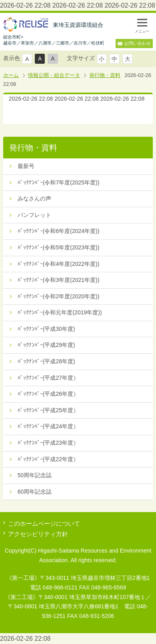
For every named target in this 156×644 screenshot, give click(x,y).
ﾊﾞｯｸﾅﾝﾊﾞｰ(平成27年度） (48, 378)
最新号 (26, 166)
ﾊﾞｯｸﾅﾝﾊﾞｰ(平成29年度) (46, 345)
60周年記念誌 (35, 492)
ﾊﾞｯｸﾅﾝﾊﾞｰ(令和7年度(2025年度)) (59, 182)
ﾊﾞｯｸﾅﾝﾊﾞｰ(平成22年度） (48, 459)
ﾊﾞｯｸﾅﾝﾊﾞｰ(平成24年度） (48, 426)
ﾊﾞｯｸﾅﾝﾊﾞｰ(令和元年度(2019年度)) (60, 312)
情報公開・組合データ (54, 75)
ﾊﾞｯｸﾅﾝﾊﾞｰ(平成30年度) (46, 329)
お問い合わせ (138, 43)
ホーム (11, 75)
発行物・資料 (105, 75)
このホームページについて (44, 524)
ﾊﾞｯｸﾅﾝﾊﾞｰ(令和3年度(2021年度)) (59, 280)
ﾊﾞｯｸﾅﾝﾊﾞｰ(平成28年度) (46, 361)
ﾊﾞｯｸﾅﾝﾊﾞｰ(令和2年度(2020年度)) (59, 296)
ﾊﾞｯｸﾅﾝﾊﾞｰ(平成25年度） (48, 410)
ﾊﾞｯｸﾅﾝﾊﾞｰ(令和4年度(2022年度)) (59, 264)
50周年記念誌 (35, 475)
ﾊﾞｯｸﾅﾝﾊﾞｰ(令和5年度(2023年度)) (59, 247)
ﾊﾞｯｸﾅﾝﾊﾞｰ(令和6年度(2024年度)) (59, 231)
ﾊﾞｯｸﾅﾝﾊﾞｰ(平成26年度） (48, 394)
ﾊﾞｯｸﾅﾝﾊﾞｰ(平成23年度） (48, 443)
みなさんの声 (34, 198)
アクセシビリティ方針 (38, 534)
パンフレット (34, 215)
